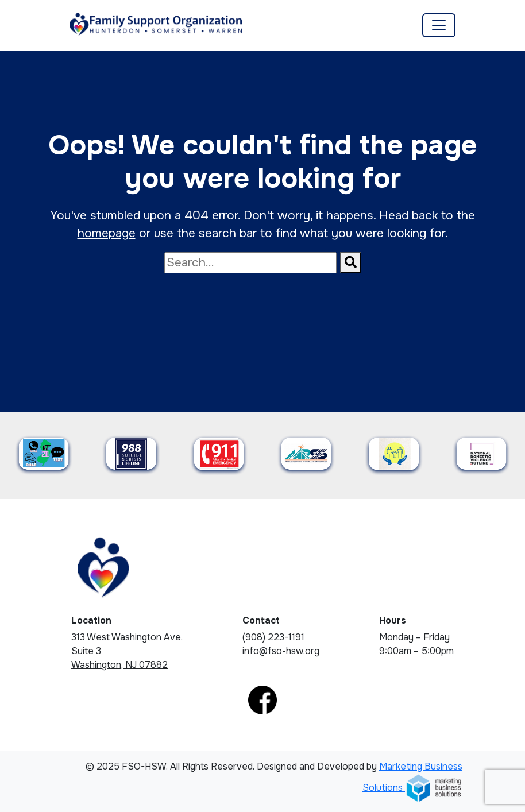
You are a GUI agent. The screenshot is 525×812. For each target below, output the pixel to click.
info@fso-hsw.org (281, 651)
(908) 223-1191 (273, 637)
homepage (107, 233)
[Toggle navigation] (439, 25)
